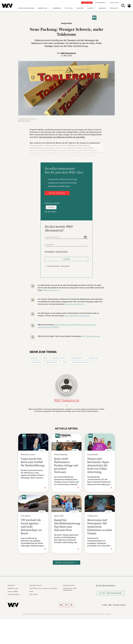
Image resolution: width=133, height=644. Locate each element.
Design (35, 358)
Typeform (51, 207)
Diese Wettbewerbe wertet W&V (67, 325)
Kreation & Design (81, 362)
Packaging (36, 362)
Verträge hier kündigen (70, 589)
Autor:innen (14, 594)
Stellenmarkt (100, 3)
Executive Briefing (26, 8)
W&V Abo (87, 3)
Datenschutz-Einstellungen (43, 588)
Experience (94, 358)
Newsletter (115, 3)
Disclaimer (13, 591)
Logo (65, 362)
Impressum (13, 588)
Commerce (57, 8)
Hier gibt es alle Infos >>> (75, 304)
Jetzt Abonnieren (111, 593)
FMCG (45, 358)
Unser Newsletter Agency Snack (77, 316)
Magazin (103, 8)
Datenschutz (36, 585)
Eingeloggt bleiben (58, 266)
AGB (31, 591)
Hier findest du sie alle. (91, 336)
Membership (52, 362)
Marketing (43, 8)
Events (91, 8)
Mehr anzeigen (66, 563)
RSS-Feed (34, 594)
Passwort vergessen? (56, 252)
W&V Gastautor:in (68, 53)
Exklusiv (113, 8)
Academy (80, 8)
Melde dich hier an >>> (51, 290)
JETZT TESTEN (57, 193)
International (59, 358)
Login (66, 259)
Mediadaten (69, 585)
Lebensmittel (78, 358)
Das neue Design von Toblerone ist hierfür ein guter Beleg (62, 137)
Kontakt (12, 585)
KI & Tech (69, 8)
